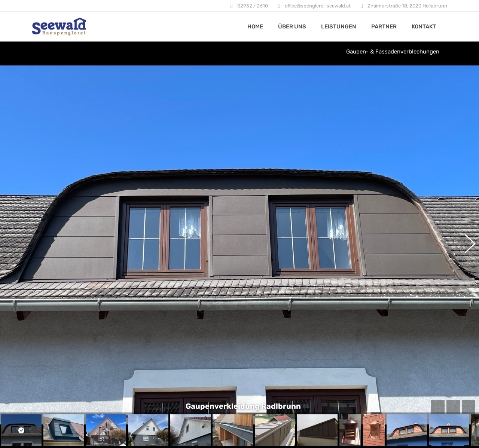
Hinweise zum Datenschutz (212, 402)
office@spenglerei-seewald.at (318, 6)
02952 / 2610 (253, 6)
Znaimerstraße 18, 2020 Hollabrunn (407, 6)
